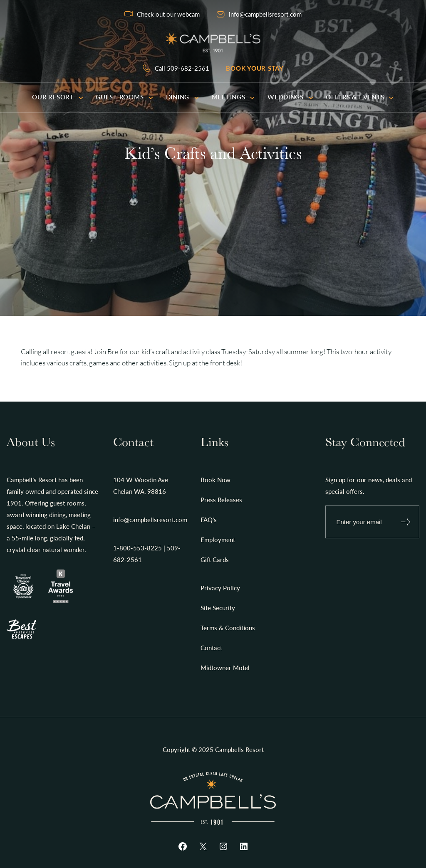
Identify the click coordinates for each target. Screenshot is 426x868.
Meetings (233, 97)
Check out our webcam (168, 14)
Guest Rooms (125, 97)
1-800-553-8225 (137, 548)
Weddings (290, 97)
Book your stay (255, 68)
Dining (183, 97)
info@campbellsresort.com (265, 14)
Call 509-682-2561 (182, 68)
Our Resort (58, 97)
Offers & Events (360, 97)
